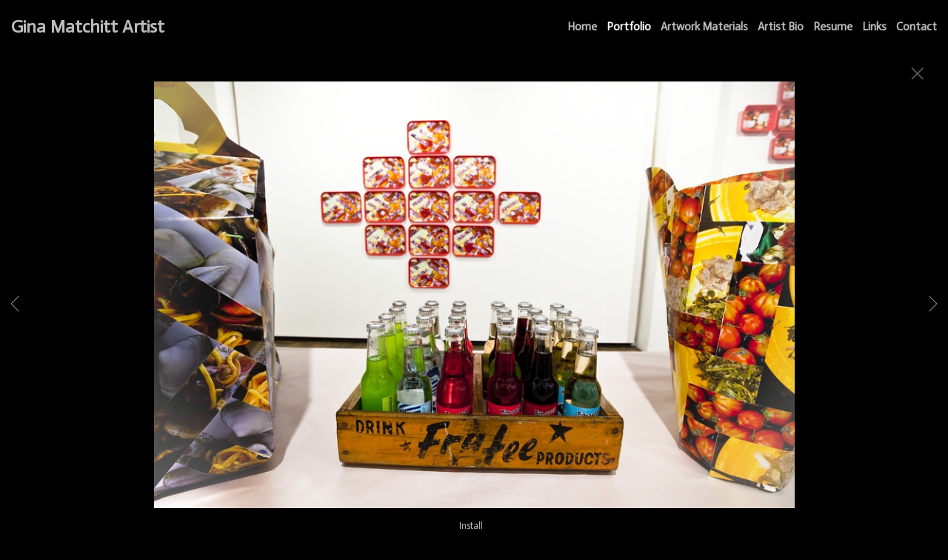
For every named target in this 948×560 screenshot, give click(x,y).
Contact (917, 27)
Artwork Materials (704, 27)
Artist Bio (781, 27)
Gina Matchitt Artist (88, 26)
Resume (833, 27)
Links (874, 27)
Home (582, 27)
